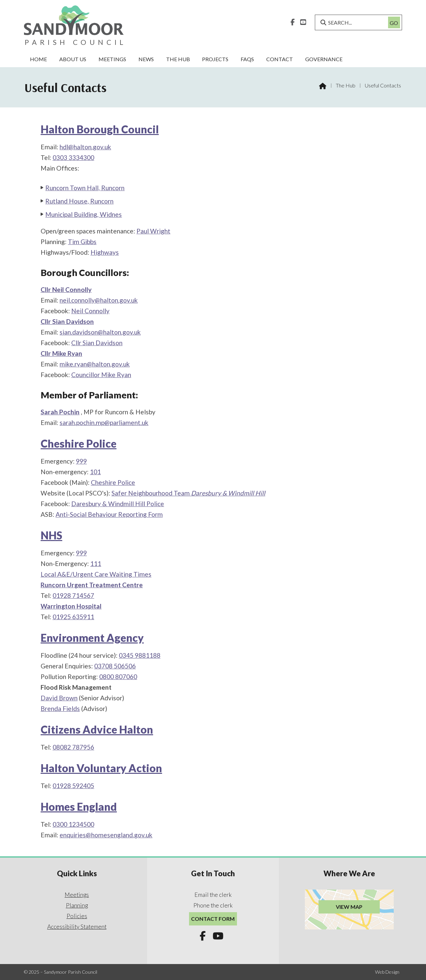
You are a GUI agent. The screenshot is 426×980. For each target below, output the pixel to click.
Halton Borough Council (100, 129)
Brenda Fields (60, 708)
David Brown (59, 698)
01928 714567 (73, 595)
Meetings (77, 895)
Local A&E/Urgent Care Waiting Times (96, 574)
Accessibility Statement (77, 927)
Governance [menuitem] (324, 59)
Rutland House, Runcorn (79, 201)
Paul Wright (153, 231)
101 (95, 472)
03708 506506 (115, 666)
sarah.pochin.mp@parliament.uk (104, 422)
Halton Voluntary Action (101, 768)
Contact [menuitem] (280, 59)
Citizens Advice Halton (97, 729)
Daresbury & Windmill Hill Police (118, 504)
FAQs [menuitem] (247, 59)
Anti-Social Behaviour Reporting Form (109, 514)
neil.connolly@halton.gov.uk (99, 300)
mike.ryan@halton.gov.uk (95, 364)
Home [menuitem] (38, 59)
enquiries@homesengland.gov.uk (106, 835)
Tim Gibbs (82, 242)
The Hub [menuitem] (178, 59)
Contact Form (213, 919)
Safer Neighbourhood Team (188, 493)
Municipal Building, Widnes (84, 214)
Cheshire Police (79, 443)
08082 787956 (73, 747)
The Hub (346, 85)
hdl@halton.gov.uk (85, 147)
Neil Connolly (90, 311)
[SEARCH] (354, 22)
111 (96, 563)
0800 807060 (118, 677)
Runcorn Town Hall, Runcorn (85, 188)
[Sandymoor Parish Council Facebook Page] (293, 21)
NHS (51, 535)
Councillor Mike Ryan (101, 375)
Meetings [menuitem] (112, 59)
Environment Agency (92, 638)
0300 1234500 (73, 824)
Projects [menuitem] (215, 59)
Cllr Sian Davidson (67, 321)
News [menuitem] (146, 59)
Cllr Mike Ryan (61, 353)
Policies (77, 916)
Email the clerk (213, 895)
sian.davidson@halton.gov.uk (100, 332)
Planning (77, 905)
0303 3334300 (73, 157)
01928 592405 (73, 786)
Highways (105, 252)
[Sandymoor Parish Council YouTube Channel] (303, 21)
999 (81, 461)
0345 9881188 (140, 655)
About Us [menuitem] (73, 59)
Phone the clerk (213, 905)
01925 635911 (73, 617)
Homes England (79, 807)
